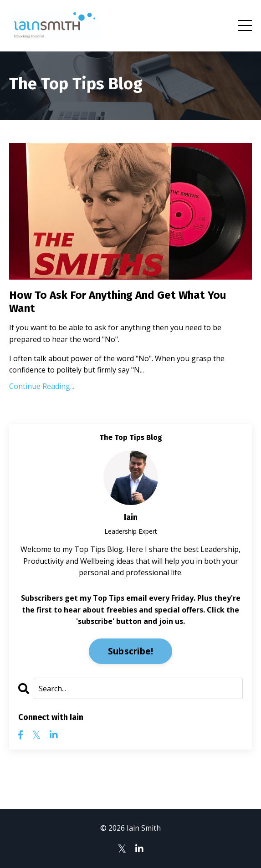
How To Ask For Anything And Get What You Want (118, 302)
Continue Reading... (42, 386)
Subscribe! (131, 651)
